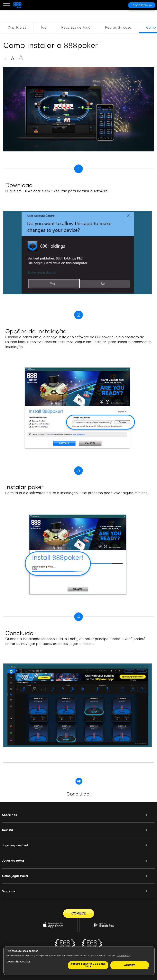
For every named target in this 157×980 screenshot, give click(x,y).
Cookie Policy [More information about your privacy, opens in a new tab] (124, 956)
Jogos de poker (13, 861)
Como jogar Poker (15, 876)
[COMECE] (79, 913)
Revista (8, 830)
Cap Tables (17, 27)
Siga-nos (8, 891)
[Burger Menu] (7, 5)
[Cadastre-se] (142, 5)
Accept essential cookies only (88, 965)
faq (44, 27)
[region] (79, 961)
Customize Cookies (18, 962)
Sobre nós (9, 815)
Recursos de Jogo (76, 27)
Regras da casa (118, 27)
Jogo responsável (15, 845)
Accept (130, 965)
